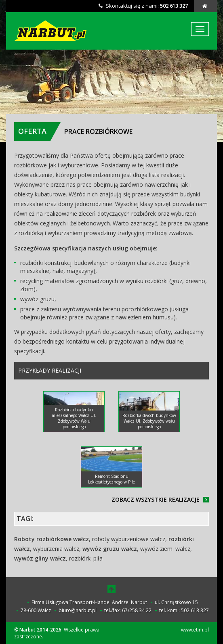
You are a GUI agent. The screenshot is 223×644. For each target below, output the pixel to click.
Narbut (52, 31)
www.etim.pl (195, 630)
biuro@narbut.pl (78, 610)
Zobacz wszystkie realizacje (160, 499)
